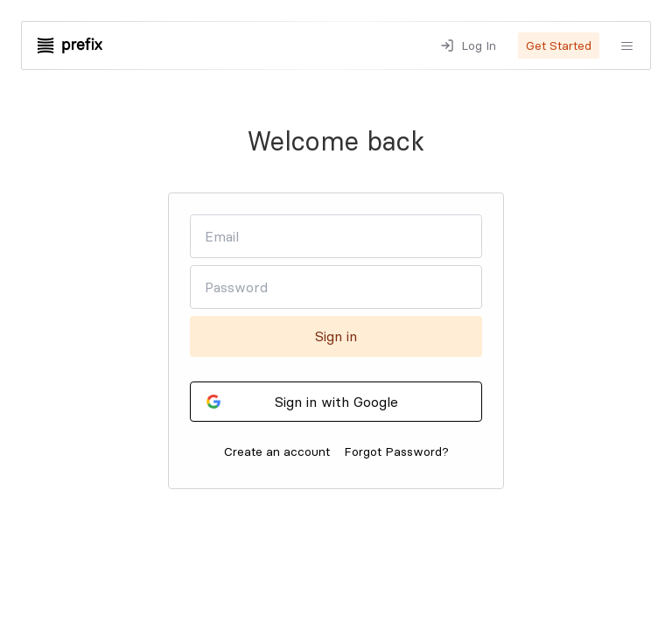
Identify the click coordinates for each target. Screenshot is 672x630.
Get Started (559, 45)
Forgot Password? (396, 451)
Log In (479, 45)
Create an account (277, 451)
